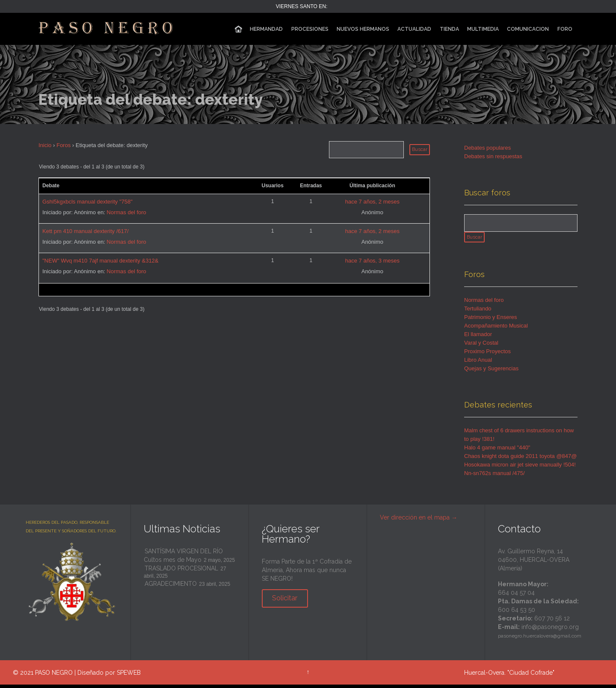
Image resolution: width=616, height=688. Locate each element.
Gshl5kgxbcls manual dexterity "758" (87, 202)
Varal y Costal (481, 346)
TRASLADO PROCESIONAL (181, 572)
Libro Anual (478, 363)
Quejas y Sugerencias (491, 372)
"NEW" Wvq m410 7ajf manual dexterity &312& (101, 261)
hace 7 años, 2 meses (372, 202)
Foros (64, 145)
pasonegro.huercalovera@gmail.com (540, 639)
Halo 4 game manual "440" (497, 451)
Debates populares (487, 148)
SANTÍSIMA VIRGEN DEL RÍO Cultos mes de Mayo (183, 559)
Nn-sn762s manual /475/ (495, 477)
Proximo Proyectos (487, 355)
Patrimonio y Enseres (491, 320)
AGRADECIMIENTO (171, 587)
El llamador (478, 338)
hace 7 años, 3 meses (372, 261)
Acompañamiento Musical (496, 329)
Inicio (45, 145)
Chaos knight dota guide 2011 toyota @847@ (520, 459)
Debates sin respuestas (493, 156)
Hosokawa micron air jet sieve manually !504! (520, 468)
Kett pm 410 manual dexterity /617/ (86, 231)
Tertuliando (478, 312)
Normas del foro (126, 212)
